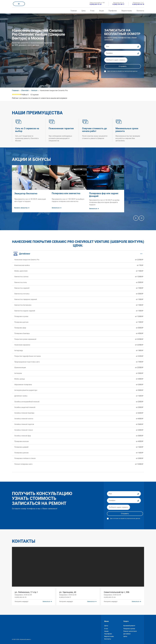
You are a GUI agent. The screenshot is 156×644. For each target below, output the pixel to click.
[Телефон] (123, 53)
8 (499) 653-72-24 (96, 4)
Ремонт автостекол (130, 629)
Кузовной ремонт (129, 624)
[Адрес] (116, 60)
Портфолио (113, 11)
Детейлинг (127, 632)
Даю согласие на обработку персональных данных (122, 71)
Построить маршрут (22, 599)
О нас (92, 11)
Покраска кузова (129, 627)
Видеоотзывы (127, 11)
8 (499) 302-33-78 (138, 4)
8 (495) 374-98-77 (118, 4)
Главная (74, 11)
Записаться (46, 599)
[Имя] (123, 46)
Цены (84, 11)
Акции (101, 11)
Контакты (140, 11)
